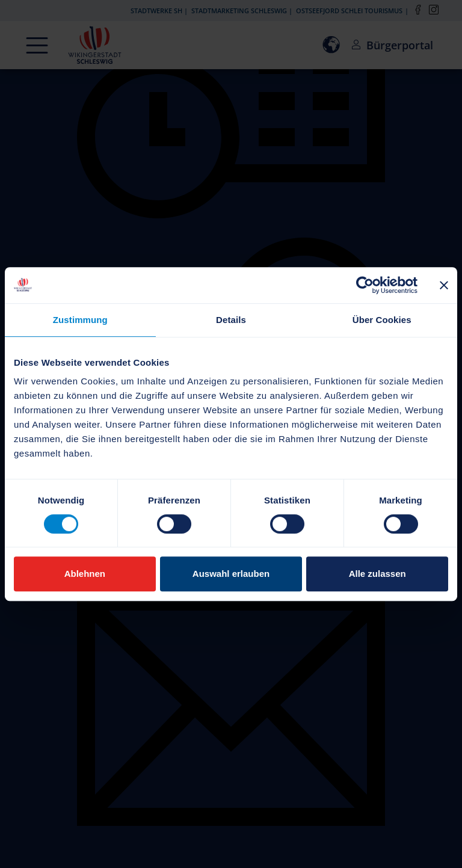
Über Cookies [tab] (382, 320)
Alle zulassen (377, 574)
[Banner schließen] (444, 285)
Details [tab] (231, 320)
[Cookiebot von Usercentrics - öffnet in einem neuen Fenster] (365, 285)
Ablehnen (85, 574)
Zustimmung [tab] (80, 320)
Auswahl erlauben (231, 574)
